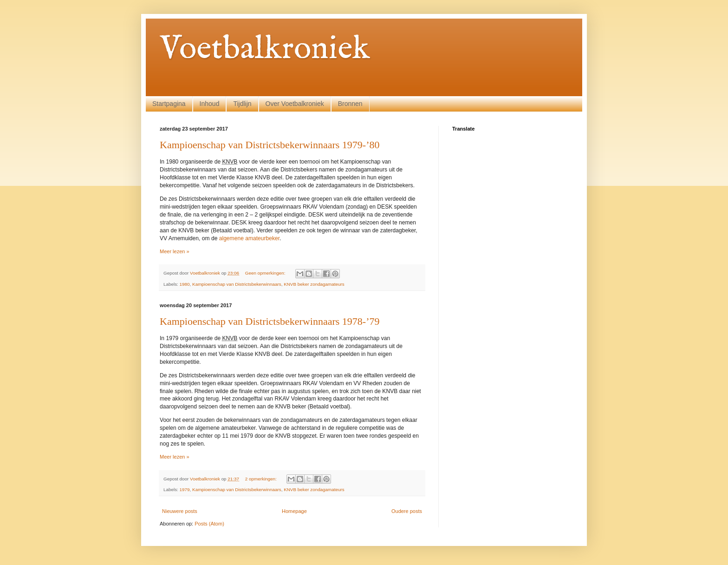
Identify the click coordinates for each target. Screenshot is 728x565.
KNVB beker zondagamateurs (314, 284)
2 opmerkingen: (262, 479)
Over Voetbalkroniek (295, 104)
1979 (185, 489)
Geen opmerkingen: (266, 273)
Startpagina (169, 104)
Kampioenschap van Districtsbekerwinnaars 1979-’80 (270, 145)
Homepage (294, 511)
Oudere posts (407, 511)
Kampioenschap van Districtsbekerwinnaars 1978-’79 (270, 321)
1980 (185, 284)
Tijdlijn (242, 104)
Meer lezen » (175, 251)
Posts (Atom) (209, 524)
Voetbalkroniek (265, 49)
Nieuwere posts (180, 511)
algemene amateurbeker (249, 238)
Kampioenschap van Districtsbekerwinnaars (237, 284)
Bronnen (350, 104)
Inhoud (210, 104)
